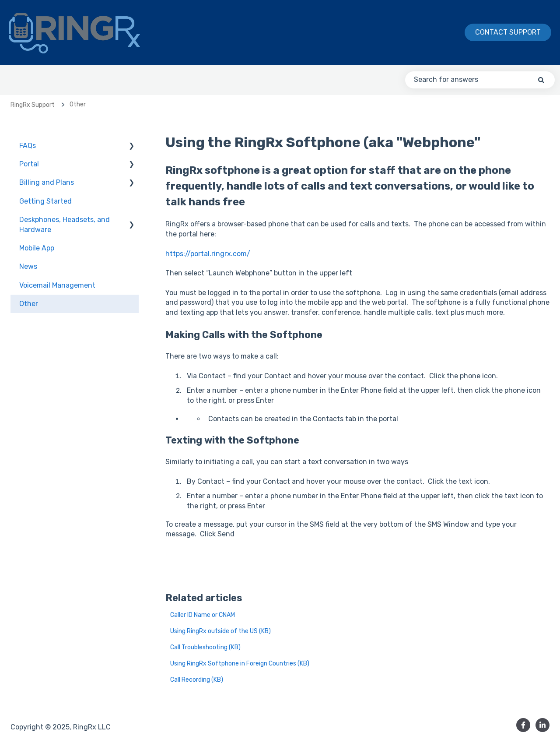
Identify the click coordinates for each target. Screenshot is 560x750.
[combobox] (480, 80)
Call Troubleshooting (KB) (205, 647)
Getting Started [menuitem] (45, 201)
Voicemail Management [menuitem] (57, 285)
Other (78, 104)
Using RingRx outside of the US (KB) (220, 631)
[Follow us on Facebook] (523, 725)
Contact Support (508, 32)
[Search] (541, 80)
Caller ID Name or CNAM (203, 615)
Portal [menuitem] (29, 164)
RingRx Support (33, 105)
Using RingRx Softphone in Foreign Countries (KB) (240, 664)
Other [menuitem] (29, 304)
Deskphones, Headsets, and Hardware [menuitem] (65, 224)
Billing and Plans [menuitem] (47, 182)
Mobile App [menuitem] (37, 248)
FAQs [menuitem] (28, 146)
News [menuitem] (28, 266)
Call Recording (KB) (197, 680)
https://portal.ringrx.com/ (208, 254)
